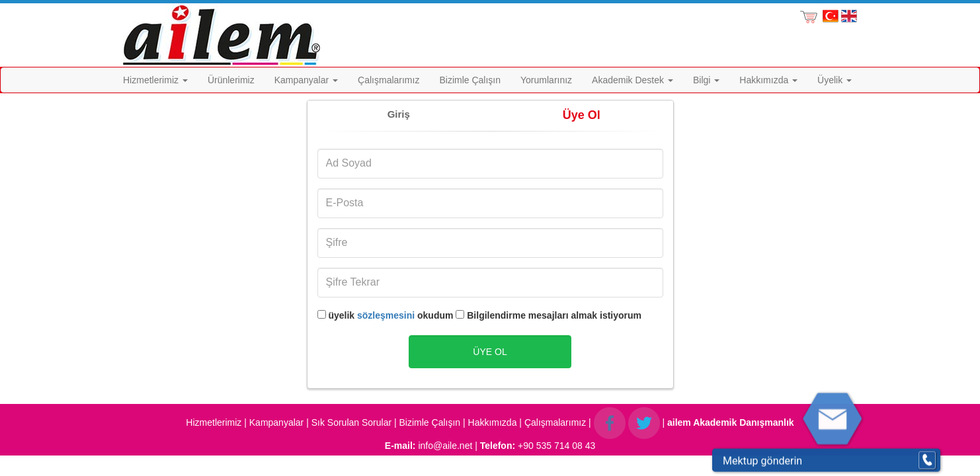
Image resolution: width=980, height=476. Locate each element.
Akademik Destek (633, 80)
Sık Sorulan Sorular (351, 422)
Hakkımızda (768, 80)
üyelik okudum (386, 315)
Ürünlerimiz (231, 80)
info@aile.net (445, 446)
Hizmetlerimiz (155, 80)
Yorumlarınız (546, 80)
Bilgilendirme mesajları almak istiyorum (549, 315)
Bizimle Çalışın (470, 80)
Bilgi (706, 80)
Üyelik (835, 80)
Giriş (399, 114)
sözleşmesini (386, 315)
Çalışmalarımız (388, 80)
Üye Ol (582, 115)
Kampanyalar (306, 80)
